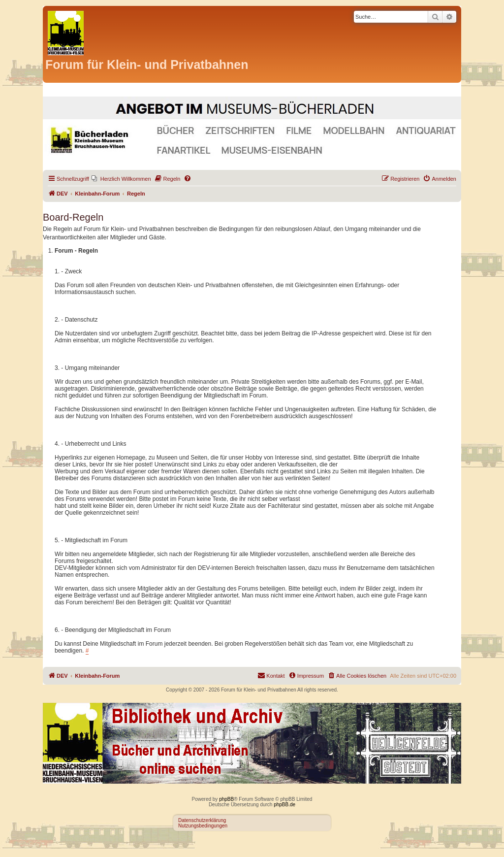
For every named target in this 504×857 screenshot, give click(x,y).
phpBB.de (284, 805)
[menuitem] (121, 179)
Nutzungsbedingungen (203, 826)
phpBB (226, 799)
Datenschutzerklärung (202, 820)
